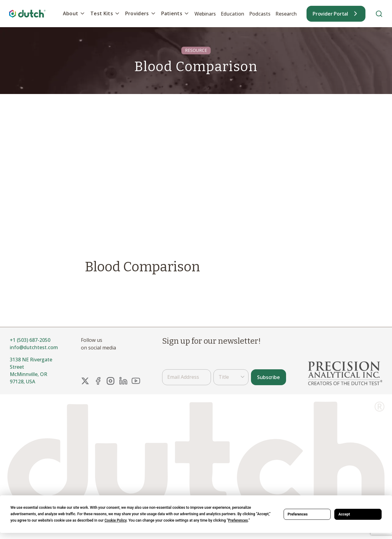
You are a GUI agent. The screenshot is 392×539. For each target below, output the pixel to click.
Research (286, 14)
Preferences (298, 514)
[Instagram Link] (111, 381)
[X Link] (85, 381)
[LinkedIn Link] (123, 381)
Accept (344, 514)
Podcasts (260, 14)
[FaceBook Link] (98, 381)
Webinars (205, 14)
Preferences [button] (238, 520)
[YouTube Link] (136, 381)
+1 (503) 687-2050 (30, 340)
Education (232, 14)
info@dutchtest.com (34, 347)
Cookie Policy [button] (115, 520)
